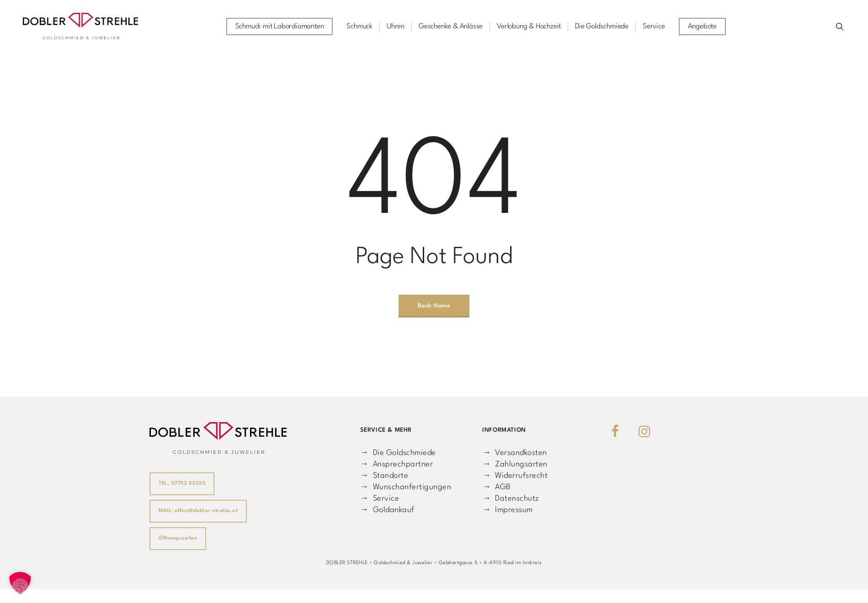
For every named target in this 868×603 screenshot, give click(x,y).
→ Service (380, 499)
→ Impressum (507, 510)
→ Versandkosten (514, 453)
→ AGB (496, 487)
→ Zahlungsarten (515, 464)
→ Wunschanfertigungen (406, 487)
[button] (20, 583)
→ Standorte (384, 476)
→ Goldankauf (387, 510)
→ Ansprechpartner (397, 464)
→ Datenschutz (511, 499)
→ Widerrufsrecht (515, 476)
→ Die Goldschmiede (398, 453)
